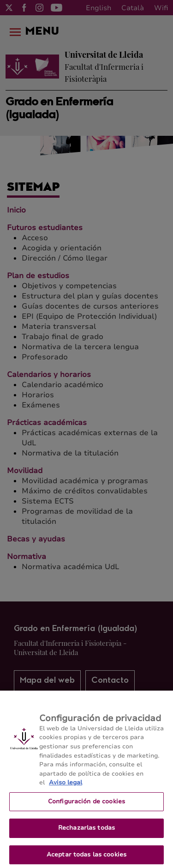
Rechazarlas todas (86, 832)
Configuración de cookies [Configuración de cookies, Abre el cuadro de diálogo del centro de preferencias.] (86, 806)
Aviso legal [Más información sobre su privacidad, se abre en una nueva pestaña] (66, 787)
